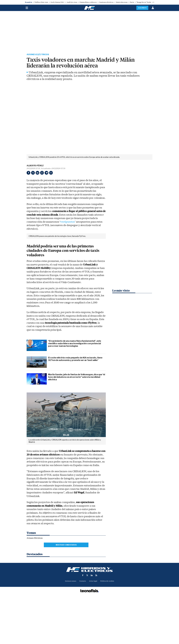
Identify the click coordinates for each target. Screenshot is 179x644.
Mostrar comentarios (66, 590)
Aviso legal (93, 626)
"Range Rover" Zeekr (144, 2)
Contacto (82, 626)
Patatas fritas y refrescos (88, 2)
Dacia (132, 2)
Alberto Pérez (35, 166)
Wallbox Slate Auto (41, 2)
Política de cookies (108, 626)
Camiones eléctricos (106, 2)
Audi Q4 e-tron (72, 2)
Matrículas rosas (122, 2)
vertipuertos (68, 222)
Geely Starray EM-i (57, 2)
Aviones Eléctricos (38, 55)
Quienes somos (69, 626)
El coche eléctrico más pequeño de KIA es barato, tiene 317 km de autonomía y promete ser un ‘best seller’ (75, 404)
